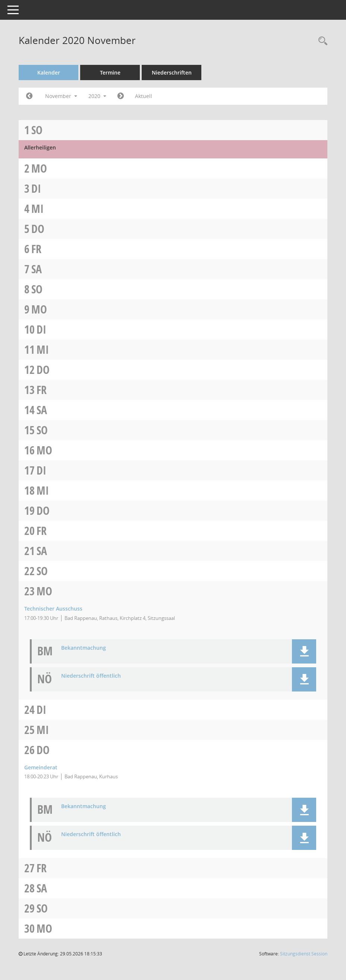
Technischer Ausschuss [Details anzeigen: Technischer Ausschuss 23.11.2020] (53, 609)
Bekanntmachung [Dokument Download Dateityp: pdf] (84, 648)
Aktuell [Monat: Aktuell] (144, 96)
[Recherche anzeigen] (321, 41)
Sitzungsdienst (304, 954)
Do (38, 229)
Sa (37, 269)
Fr (36, 249)
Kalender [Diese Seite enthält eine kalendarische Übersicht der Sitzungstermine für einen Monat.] (49, 73)
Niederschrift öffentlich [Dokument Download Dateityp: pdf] (91, 676)
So (37, 130)
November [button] (61, 96)
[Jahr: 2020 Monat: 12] (121, 96)
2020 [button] (97, 96)
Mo (39, 168)
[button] (304, 651)
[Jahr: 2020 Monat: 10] (29, 96)
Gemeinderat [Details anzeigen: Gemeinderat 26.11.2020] (41, 767)
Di (36, 188)
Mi (37, 209)
